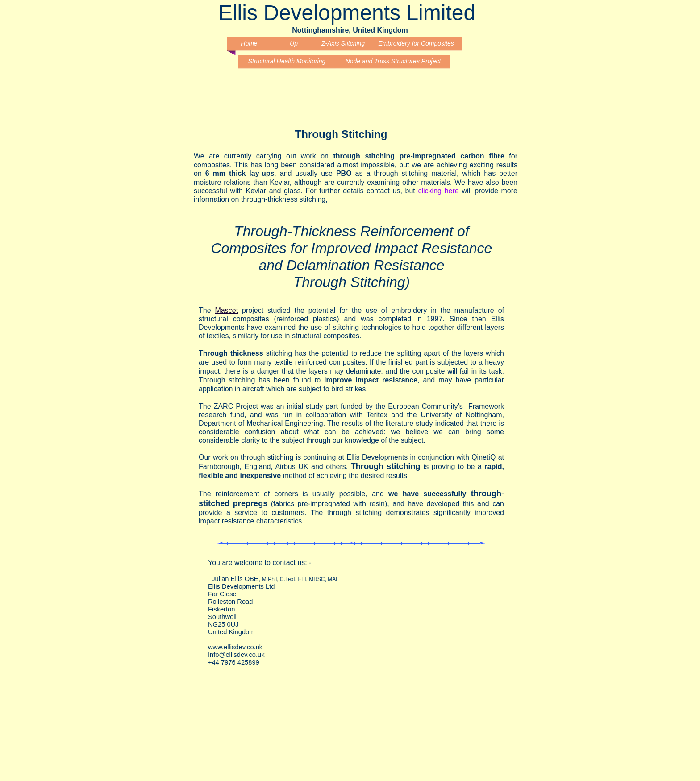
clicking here (439, 191)
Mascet (227, 310)
